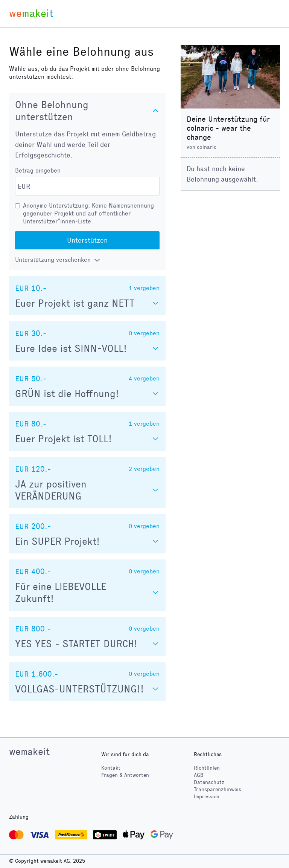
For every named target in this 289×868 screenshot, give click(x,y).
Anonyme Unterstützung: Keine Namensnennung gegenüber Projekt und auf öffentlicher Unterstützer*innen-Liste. (88, 213)
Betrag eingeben (38, 170)
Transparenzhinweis (218, 789)
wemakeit (29, 752)
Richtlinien (207, 768)
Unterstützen (87, 240)
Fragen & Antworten (125, 775)
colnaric (207, 147)
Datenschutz (209, 782)
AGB (199, 775)
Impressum (206, 797)
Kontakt (111, 768)
